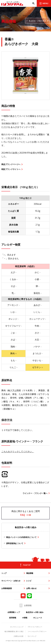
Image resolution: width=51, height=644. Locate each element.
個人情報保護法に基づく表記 (14, 631)
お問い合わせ (31, 588)
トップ (4, 16)
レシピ (29, 581)
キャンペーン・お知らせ (11, 581)
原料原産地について (15, 543)
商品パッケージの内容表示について (21, 537)
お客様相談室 (7, 588)
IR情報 (25, 618)
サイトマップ (32, 636)
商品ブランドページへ (11, 164)
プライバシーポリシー (35, 627)
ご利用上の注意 (18, 636)
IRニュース (38, 618)
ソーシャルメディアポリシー (37, 631)
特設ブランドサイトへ (11, 169)
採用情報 (13, 618)
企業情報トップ (14, 612)
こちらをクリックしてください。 (18, 452)
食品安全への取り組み (35, 612)
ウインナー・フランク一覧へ (35, 493)
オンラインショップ (17, 627)
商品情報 (14, 16)
